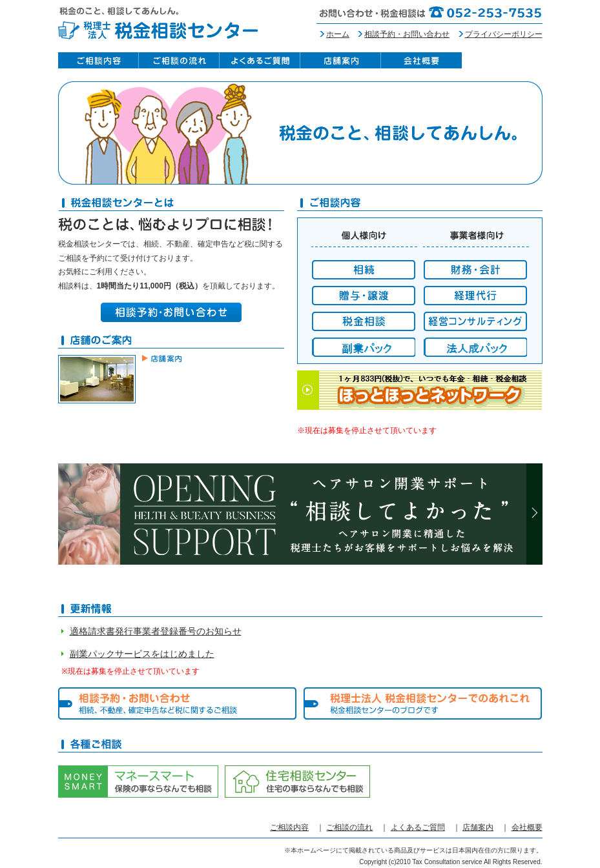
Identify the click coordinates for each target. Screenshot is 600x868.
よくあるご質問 (260, 60)
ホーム (338, 34)
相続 (364, 270)
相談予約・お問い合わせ (407, 34)
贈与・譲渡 (364, 296)
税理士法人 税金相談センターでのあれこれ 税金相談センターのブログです (423, 703)
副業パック (364, 347)
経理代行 (475, 296)
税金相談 (364, 321)
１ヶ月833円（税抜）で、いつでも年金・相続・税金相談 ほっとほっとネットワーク (420, 390)
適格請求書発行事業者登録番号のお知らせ (156, 631)
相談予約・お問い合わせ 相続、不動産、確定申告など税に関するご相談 (178, 703)
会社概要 (421, 60)
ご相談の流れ (179, 60)
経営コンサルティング (475, 321)
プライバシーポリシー (504, 34)
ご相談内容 (98, 60)
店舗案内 (341, 60)
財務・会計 (475, 270)
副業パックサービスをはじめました (142, 654)
